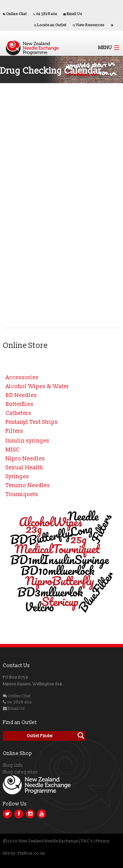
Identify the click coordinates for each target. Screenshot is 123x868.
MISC (13, 450)
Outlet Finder (40, 736)
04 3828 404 (46, 14)
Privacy (103, 841)
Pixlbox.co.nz (31, 853)
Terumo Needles (28, 485)
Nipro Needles (25, 459)
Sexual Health (24, 468)
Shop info (13, 765)
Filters (14, 431)
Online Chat (16, 14)
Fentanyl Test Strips (32, 422)
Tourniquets (22, 494)
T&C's (87, 841)
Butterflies (20, 404)
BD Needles (21, 395)
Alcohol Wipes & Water (37, 386)
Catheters (18, 413)
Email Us (74, 14)
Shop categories (20, 772)
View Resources (90, 25)
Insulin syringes (27, 441)
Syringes (17, 477)
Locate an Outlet (52, 25)
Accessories (22, 378)
